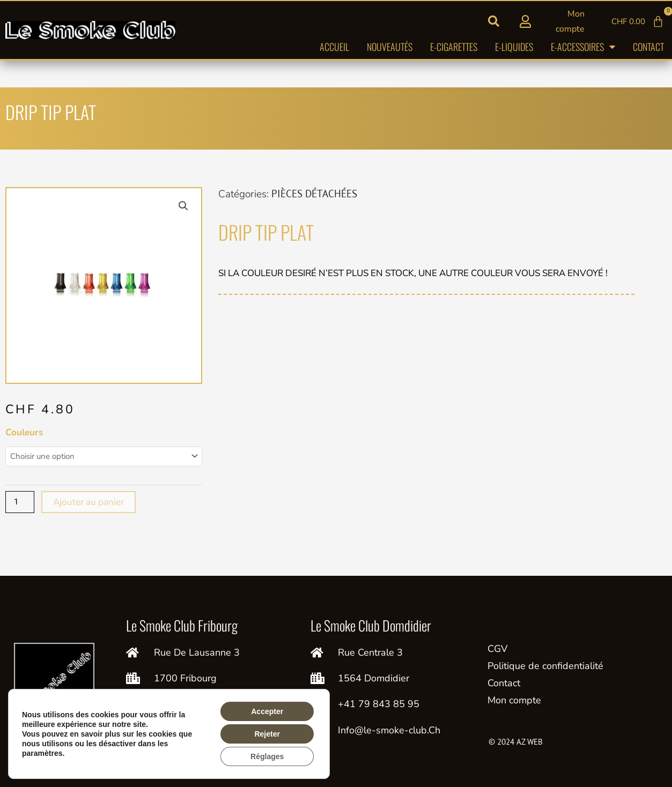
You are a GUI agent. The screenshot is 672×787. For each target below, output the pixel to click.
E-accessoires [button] (583, 47)
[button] (494, 21)
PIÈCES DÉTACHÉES (314, 194)
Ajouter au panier (88, 502)
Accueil (334, 47)
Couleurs (24, 432)
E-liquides (514, 47)
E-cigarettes (454, 47)
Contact (648, 47)
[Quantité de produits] (20, 502)
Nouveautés (390, 47)
